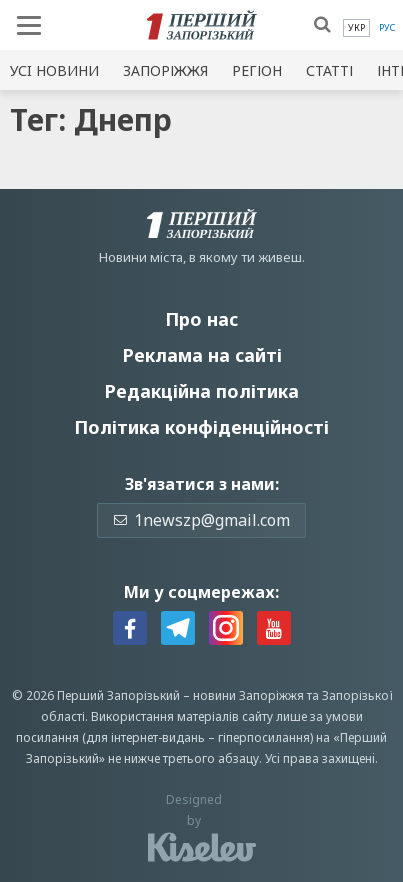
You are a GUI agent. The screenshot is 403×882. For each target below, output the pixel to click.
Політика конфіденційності (201, 427)
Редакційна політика (201, 391)
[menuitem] (356, 28)
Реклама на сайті (202, 355)
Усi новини (54, 70)
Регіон (257, 70)
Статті (329, 70)
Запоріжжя (165, 70)
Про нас (201, 319)
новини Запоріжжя (248, 695)
